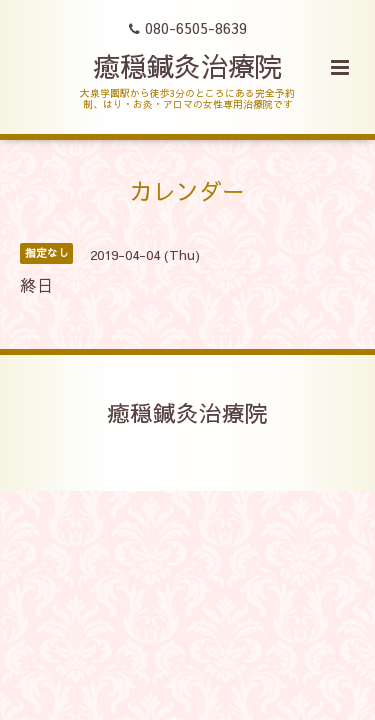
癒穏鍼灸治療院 (187, 65)
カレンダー (187, 190)
